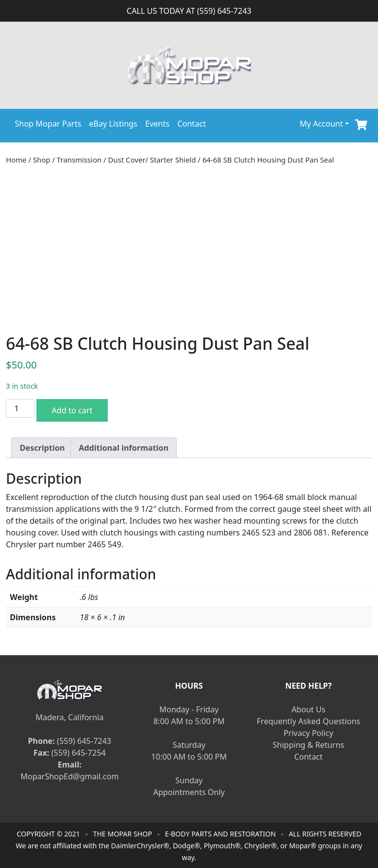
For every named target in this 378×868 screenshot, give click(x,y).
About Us (308, 709)
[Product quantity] (20, 408)
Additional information (124, 448)
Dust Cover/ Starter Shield (152, 160)
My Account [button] (321, 124)
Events (157, 124)
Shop (42, 160)
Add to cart (72, 410)
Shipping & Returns (308, 745)
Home (16, 160)
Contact (191, 124)
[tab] (42, 448)
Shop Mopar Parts (48, 124)
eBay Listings (113, 124)
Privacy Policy (308, 733)
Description (42, 448)
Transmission (79, 160)
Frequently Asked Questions (309, 721)
